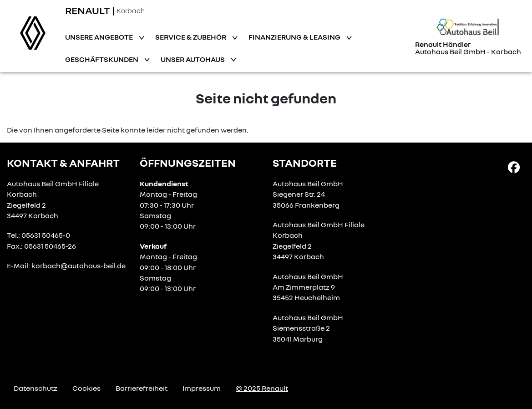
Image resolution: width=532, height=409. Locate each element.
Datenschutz (35, 388)
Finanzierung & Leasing (295, 37)
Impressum (202, 388)
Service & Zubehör (191, 37)
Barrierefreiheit (142, 388)
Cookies (86, 388)
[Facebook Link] (514, 167)
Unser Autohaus (193, 59)
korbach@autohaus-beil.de (79, 266)
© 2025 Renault (262, 388)
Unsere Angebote (100, 37)
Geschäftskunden (102, 59)
